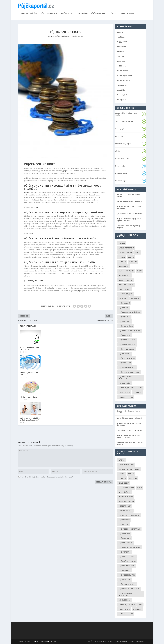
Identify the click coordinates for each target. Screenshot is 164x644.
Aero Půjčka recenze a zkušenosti (129, 202)
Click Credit (119, 137)
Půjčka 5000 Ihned (124, 81)
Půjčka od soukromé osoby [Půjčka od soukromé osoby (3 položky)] (130, 331)
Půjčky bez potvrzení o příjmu (75, 14)
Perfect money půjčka (123, 144)
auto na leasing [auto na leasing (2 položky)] (125, 253)
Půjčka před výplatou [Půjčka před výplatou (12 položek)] (127, 345)
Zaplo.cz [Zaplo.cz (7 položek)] (122, 397)
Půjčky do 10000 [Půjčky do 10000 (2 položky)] (125, 363)
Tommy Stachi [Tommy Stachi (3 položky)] (124, 393)
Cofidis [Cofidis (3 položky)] (131, 258)
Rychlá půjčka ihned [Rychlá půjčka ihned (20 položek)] (127, 388)
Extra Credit (122, 62)
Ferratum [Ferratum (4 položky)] (133, 262)
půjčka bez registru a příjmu (34, 281)
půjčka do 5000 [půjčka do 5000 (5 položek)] (124, 317)
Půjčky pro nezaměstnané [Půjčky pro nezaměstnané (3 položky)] (129, 372)
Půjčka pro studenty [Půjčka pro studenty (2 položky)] (127, 340)
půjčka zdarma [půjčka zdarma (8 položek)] (125, 354)
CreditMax (121, 37)
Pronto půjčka (120, 166)
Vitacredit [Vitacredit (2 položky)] (137, 393)
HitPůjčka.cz (122, 100)
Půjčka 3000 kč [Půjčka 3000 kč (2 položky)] (124, 303)
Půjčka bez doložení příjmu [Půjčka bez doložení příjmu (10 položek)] (129, 313)
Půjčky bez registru (49, 14)
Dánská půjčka (123, 95)
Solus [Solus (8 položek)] (140, 388)
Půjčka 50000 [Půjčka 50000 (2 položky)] (124, 308)
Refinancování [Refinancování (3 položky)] (124, 384)
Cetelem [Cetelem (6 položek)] (122, 258)
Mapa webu (140, 642)
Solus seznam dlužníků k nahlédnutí (30, 349)
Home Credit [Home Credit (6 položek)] (124, 267)
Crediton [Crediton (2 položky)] (122, 262)
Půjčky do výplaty (99, 14)
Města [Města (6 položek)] (140, 271)
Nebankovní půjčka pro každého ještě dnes (129, 208)
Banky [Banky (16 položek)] (137, 253)
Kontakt (132, 642)
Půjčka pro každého (29, 14)
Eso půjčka (121, 90)
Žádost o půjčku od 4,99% (122, 14)
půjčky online (60, 253)
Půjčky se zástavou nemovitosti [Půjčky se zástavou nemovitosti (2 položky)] (126, 378)
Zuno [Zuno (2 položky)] (131, 397)
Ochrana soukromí (121, 642)
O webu (111, 642)
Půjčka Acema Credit (123, 159)
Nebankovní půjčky (54, 37)
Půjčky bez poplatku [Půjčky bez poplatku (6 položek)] (127, 359)
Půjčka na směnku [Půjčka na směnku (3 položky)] (126, 326)
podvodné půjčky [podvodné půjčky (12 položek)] (125, 294)
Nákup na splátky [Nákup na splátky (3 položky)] (126, 281)
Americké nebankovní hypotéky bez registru (130, 227)
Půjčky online (66, 37)
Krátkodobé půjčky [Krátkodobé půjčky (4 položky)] (126, 271)
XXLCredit (121, 57)
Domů (90, 642)
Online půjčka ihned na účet (29, 374)
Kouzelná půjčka (121, 181)
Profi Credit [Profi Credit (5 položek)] (123, 299)
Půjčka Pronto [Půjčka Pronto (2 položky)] (125, 336)
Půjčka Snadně (123, 71)
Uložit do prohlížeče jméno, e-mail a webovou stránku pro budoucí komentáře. (47, 477)
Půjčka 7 (118, 152)
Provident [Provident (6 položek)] (136, 299)
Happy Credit (122, 42)
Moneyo (120, 33)
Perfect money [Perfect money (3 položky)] (125, 290)
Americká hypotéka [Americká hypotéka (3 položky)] (126, 248)
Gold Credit (121, 66)
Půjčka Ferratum (121, 174)
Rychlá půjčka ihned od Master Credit (127, 114)
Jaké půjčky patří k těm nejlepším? (130, 214)
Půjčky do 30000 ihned (29, 397)
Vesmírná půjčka (123, 86)
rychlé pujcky (29, 234)
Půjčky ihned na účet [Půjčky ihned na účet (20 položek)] (127, 368)
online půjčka (78, 291)
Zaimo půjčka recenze (123, 129)
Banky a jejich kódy (100, 642)
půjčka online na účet (31, 208)
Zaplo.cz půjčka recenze (124, 122)
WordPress (52, 642)
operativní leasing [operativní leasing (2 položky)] (126, 285)
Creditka (120, 52)
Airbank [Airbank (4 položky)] (122, 244)
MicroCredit (122, 47)
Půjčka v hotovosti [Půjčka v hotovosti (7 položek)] (127, 349)
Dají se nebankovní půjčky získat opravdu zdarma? (30, 419)
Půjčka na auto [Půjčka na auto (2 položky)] (125, 322)
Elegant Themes (32, 642)
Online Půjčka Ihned (125, 76)
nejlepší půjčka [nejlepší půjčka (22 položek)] (125, 276)
